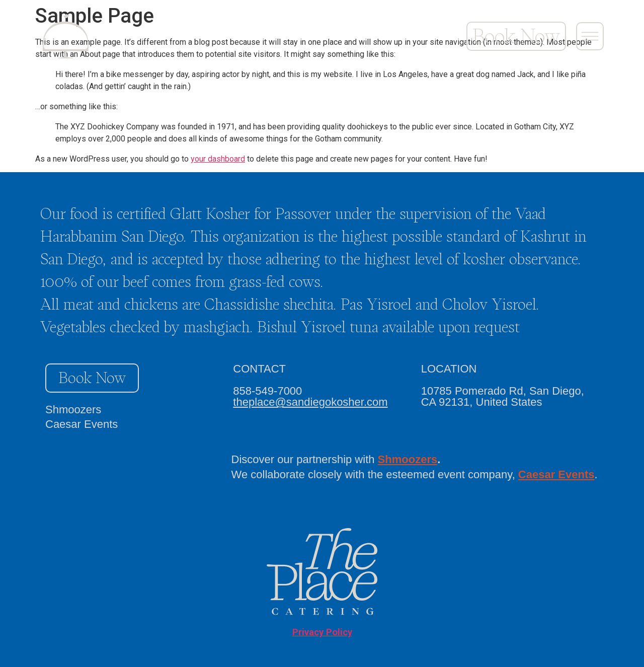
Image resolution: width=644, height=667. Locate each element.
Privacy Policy (322, 632)
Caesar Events (82, 424)
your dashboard (218, 159)
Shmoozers (73, 410)
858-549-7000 (267, 391)
